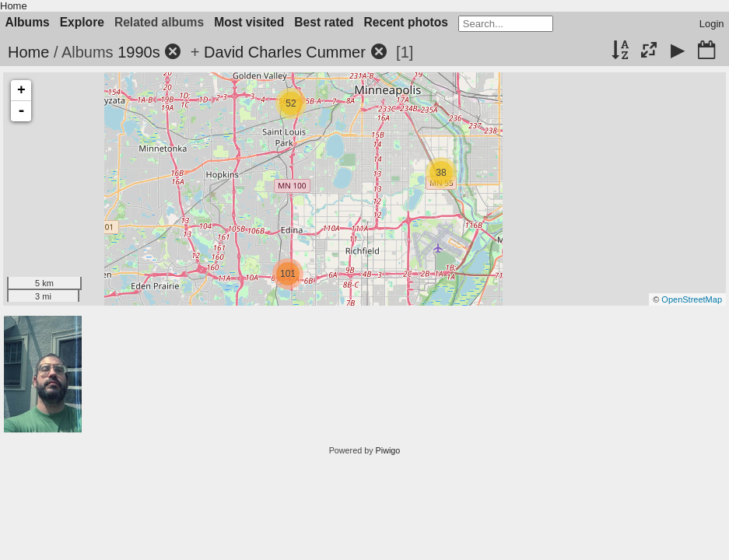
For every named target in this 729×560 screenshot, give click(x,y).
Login (712, 24)
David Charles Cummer (285, 52)
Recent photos (406, 22)
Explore (82, 22)
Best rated (324, 22)
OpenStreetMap (692, 299)
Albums (28, 22)
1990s (139, 52)
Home (14, 6)
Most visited (249, 22)
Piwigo (388, 450)
